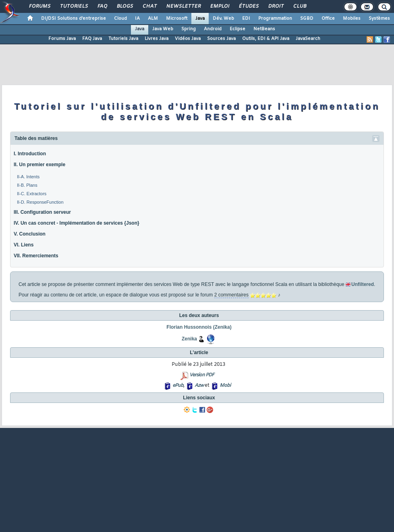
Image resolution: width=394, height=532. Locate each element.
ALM (153, 19)
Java (200, 19)
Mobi (225, 386)
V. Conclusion (30, 234)
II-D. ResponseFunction (40, 202)
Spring (189, 29)
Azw (199, 386)
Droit (276, 6)
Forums (39, 6)
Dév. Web (223, 19)
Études (248, 6)
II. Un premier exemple (39, 165)
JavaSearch (308, 39)
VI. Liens (24, 245)
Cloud (120, 19)
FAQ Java (92, 39)
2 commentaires (231, 295)
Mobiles (352, 19)
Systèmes (379, 19)
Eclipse (237, 29)
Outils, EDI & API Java (266, 39)
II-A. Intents (28, 177)
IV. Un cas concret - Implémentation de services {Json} (77, 223)
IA (137, 19)
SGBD (307, 19)
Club (299, 6)
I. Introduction (30, 154)
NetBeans (264, 29)
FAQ (102, 6)
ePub (178, 386)
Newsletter (183, 6)
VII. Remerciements (36, 256)
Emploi (219, 6)
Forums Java (62, 39)
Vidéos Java (188, 39)
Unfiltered (363, 284)
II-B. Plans (27, 185)
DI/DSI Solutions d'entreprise (74, 19)
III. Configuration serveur (42, 212)
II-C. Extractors (32, 194)
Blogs (124, 6)
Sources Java (221, 39)
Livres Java (157, 39)
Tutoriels (74, 6)
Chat (149, 6)
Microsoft (177, 19)
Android (213, 29)
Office (328, 19)
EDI (246, 19)
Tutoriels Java (123, 39)
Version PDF (202, 375)
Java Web (163, 29)
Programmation (275, 19)
